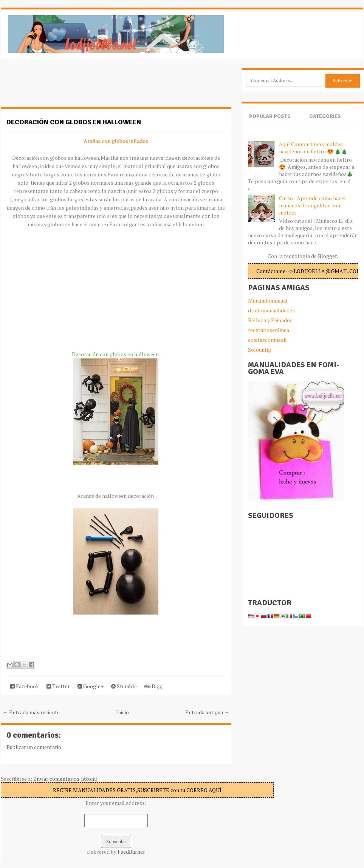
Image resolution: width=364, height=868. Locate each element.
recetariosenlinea (269, 330)
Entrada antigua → (207, 712)
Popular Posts (270, 116)
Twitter (58, 686)
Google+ (91, 686)
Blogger (327, 256)
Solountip (260, 350)
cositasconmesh (267, 340)
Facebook (25, 686)
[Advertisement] (61, 87)
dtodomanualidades (271, 310)
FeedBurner (131, 852)
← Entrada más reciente (31, 712)
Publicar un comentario (34, 747)
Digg (153, 686)
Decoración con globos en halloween (74, 122)
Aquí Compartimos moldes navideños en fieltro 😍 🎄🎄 (313, 148)
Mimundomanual (268, 300)
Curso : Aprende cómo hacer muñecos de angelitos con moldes (313, 205)
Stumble (124, 686)
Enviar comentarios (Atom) (65, 779)
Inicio (122, 712)
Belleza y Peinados (270, 320)
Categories (325, 116)
